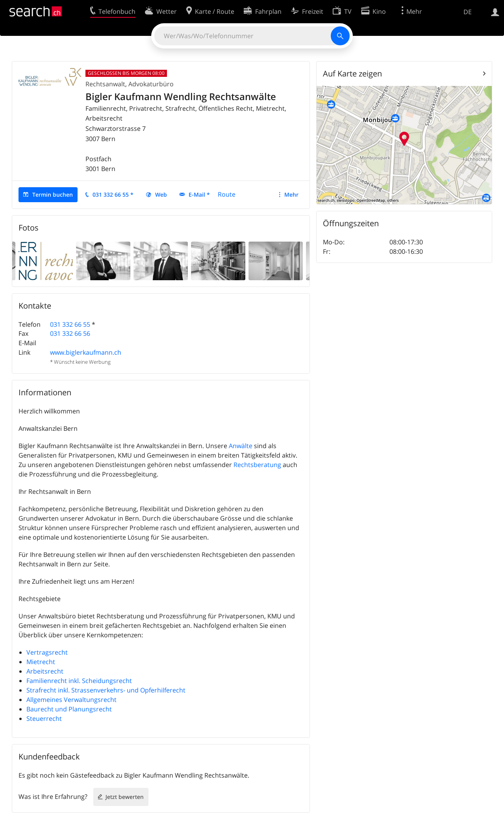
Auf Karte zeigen (352, 74)
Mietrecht (41, 662)
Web (161, 195)
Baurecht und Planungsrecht (69, 709)
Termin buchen (53, 195)
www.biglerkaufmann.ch (86, 352)
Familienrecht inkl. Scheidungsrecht (79, 681)
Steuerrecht (44, 718)
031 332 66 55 (70, 324)
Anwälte (241, 446)
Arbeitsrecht (45, 671)
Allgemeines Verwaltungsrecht (71, 700)
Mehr (291, 195)
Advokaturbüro (151, 84)
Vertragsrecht (47, 652)
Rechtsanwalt (105, 84)
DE (468, 12)
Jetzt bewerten (125, 797)
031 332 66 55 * (113, 195)
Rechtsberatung (257, 465)
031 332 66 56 (70, 333)
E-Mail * (199, 195)
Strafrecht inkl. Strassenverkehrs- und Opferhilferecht (106, 690)
